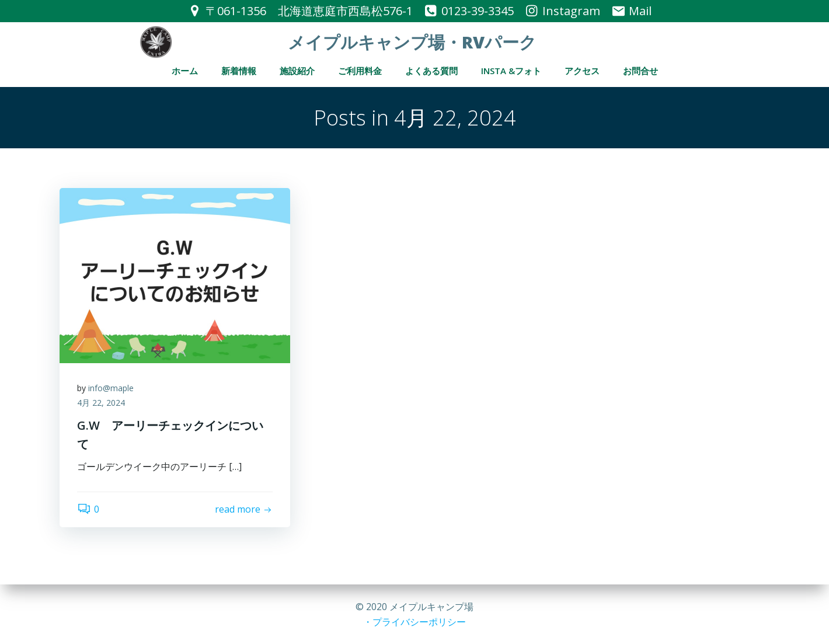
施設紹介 (297, 71)
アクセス (582, 71)
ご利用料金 (360, 71)
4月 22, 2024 (101, 403)
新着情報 (239, 71)
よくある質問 (431, 71)
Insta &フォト (511, 71)
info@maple (111, 388)
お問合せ (640, 71)
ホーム (185, 71)
